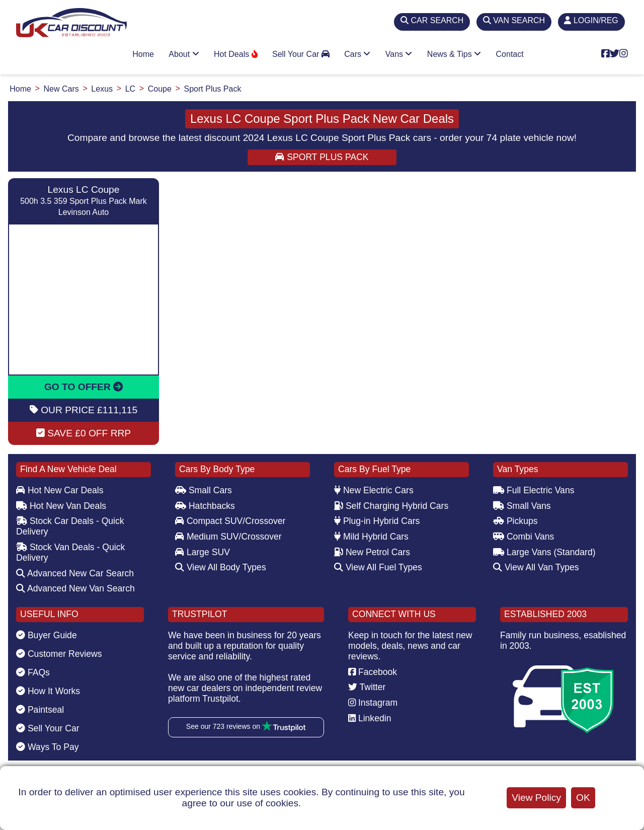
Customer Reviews (59, 654)
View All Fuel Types (378, 567)
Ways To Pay (48, 747)
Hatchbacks (205, 506)
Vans (399, 54)
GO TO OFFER (84, 387)
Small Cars (204, 490)
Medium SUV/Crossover (228, 537)
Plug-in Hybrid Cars (377, 521)
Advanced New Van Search (75, 588)
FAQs (33, 672)
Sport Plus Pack (322, 157)
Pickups (515, 521)
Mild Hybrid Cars (371, 537)
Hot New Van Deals (61, 506)
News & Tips (454, 54)
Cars (357, 54)
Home (143, 54)
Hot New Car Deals (60, 490)
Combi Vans (524, 537)
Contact (510, 54)
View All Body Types (221, 567)
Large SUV (203, 552)
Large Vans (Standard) (544, 552)
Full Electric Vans (534, 490)
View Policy (536, 798)
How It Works (48, 691)
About (184, 54)
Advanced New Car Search (75, 573)
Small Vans (522, 506)
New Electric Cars (374, 490)
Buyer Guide (47, 635)
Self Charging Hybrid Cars (391, 506)
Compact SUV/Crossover (230, 521)
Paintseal (40, 710)
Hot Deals (236, 54)
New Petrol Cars (372, 552)
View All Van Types (536, 567)
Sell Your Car (301, 54)
